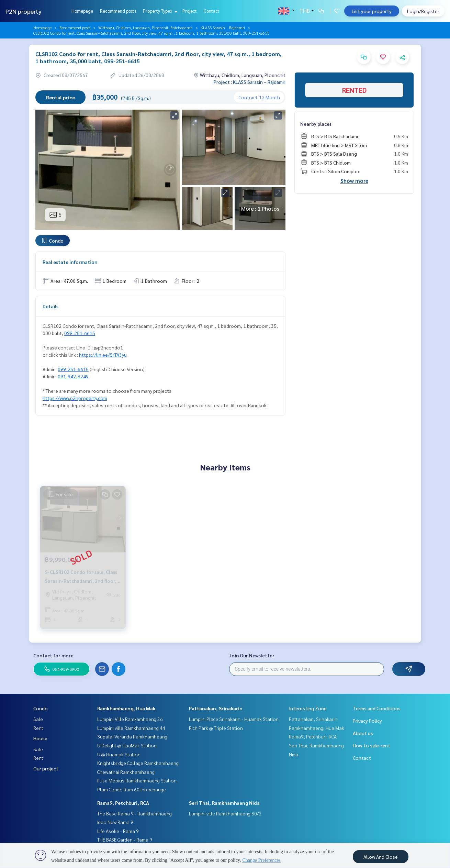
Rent (38, 728)
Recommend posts (118, 11)
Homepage (82, 11)
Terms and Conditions (377, 708)
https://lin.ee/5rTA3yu (103, 355)
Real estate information (70, 262)
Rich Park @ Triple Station (216, 728)
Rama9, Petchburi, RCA (123, 803)
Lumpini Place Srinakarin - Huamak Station (234, 719)
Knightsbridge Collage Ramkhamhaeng (138, 763)
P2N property (24, 11)
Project (190, 11)
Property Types (159, 11)
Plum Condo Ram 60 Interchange (132, 789)
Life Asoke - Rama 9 (118, 831)
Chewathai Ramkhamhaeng (126, 772)
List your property (372, 11)
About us (363, 733)
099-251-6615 (80, 333)
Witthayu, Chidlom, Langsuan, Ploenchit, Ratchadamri (145, 27)
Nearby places (316, 124)
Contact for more (53, 655)
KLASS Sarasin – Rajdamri (223, 27)
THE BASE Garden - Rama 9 (125, 839)
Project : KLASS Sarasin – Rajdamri (250, 82)
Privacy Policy (367, 721)
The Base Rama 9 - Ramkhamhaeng (134, 813)
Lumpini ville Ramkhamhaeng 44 (131, 728)
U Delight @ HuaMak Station (127, 745)
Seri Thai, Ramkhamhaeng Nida (224, 803)
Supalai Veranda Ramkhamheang (132, 736)
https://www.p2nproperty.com (75, 398)
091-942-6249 (73, 376)
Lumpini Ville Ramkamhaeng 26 (130, 719)
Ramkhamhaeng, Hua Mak (126, 708)
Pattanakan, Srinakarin (216, 708)
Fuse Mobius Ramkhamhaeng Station (137, 780)
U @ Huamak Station (119, 754)
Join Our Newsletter (252, 655)
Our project (46, 768)
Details (50, 306)
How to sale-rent (372, 745)
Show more (354, 181)
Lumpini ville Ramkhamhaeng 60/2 (225, 813)
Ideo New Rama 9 (115, 822)
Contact (212, 11)
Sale (38, 719)
